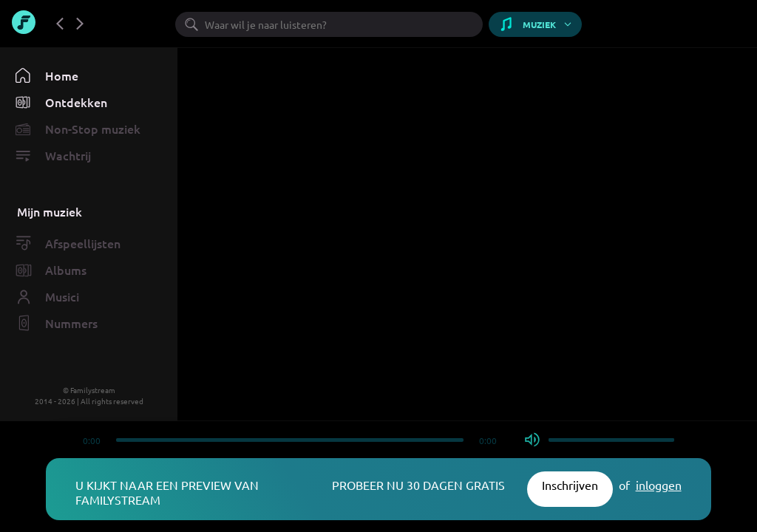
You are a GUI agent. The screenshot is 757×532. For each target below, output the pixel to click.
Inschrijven (570, 485)
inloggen (659, 485)
